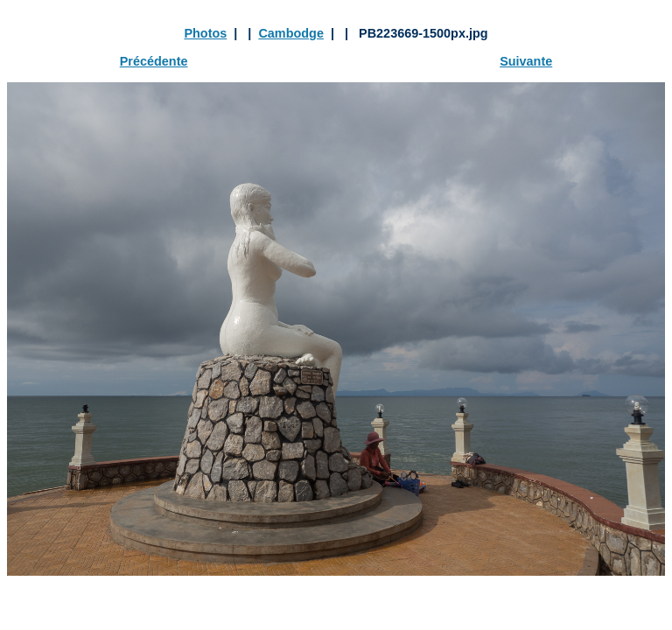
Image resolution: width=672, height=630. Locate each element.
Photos (205, 33)
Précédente (154, 61)
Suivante (526, 61)
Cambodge (291, 33)
